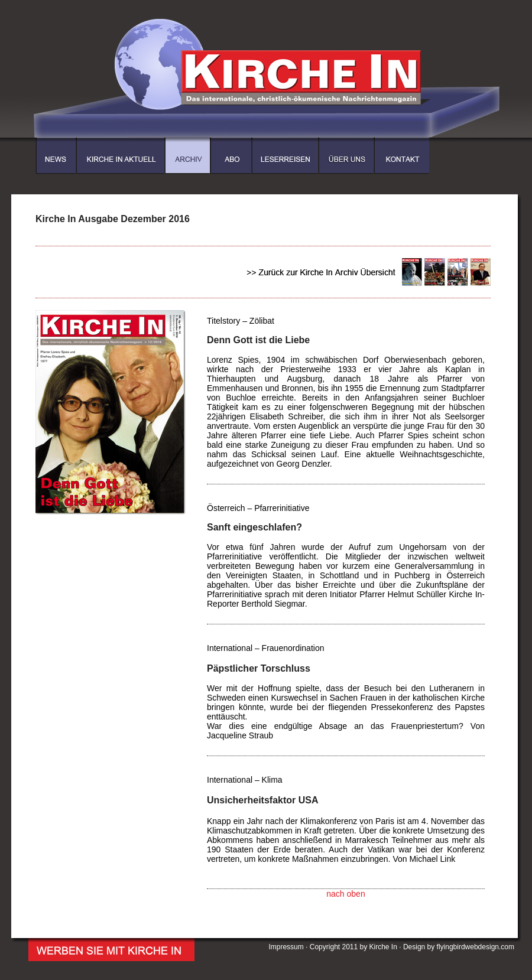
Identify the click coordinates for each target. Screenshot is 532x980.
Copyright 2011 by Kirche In (353, 947)
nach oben (346, 894)
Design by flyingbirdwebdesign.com (459, 947)
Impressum (286, 947)
